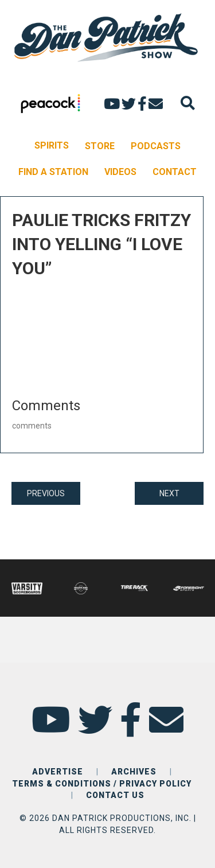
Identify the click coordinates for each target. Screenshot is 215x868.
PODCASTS (156, 146)
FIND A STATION (53, 172)
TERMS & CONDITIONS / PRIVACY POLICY (102, 784)
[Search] (188, 103)
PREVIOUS (46, 493)
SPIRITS (52, 145)
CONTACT (175, 172)
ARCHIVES (134, 772)
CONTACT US (115, 795)
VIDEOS (120, 172)
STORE (100, 146)
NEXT (169, 493)
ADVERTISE (58, 772)
